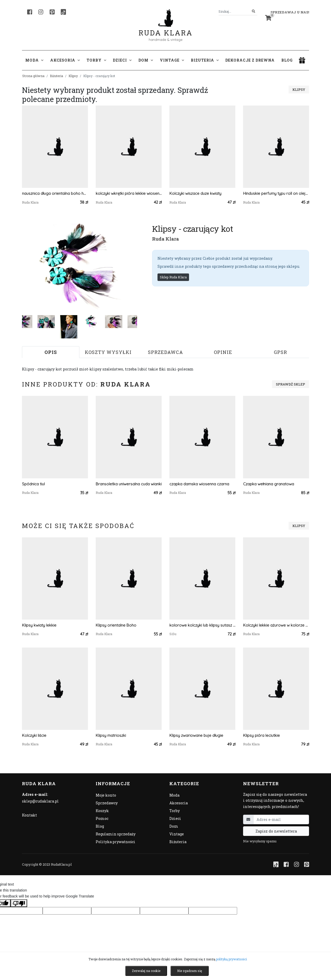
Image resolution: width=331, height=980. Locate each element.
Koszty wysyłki (108, 352)
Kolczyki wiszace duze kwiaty (195, 193)
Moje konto (106, 795)
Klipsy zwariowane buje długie (196, 735)
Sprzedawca (165, 352)
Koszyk (102, 811)
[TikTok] (63, 12)
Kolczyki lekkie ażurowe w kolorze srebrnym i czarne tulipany (276, 625)
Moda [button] (34, 60)
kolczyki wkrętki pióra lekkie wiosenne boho (129, 193)
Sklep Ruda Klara (173, 277)
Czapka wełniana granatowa (269, 484)
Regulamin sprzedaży (116, 834)
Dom (174, 826)
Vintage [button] (172, 60)
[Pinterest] (52, 12)
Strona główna (33, 76)
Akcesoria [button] (65, 60)
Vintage (177, 834)
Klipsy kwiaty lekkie (39, 625)
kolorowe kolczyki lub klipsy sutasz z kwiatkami (202, 625)
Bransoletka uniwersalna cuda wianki (129, 484)
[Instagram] (41, 12)
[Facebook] (30, 12)
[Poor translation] (19, 903)
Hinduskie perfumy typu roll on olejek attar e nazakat (276, 193)
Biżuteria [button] (205, 60)
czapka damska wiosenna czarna (199, 484)
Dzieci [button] (122, 60)
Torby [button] (96, 60)
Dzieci (175, 818)
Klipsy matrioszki (111, 735)
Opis (51, 352)
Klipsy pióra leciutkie (261, 735)
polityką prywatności (232, 959)
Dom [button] (146, 60)
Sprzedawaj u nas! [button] (290, 12)
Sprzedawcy (107, 803)
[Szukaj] (254, 12)
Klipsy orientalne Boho (116, 625)
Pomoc (102, 818)
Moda (174, 795)
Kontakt (29, 815)
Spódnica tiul (33, 484)
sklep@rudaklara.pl (40, 801)
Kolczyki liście (34, 735)
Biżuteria (57, 76)
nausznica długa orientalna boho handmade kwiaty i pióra (55, 193)
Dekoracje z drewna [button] (250, 60)
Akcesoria (179, 803)
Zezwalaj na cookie (146, 971)
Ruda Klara (166, 29)
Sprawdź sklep (291, 384)
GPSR (280, 352)
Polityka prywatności (115, 842)
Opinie (223, 352)
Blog (287, 60)
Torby (175, 811)
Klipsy (73, 76)
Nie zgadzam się (190, 971)
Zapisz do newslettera (276, 831)
